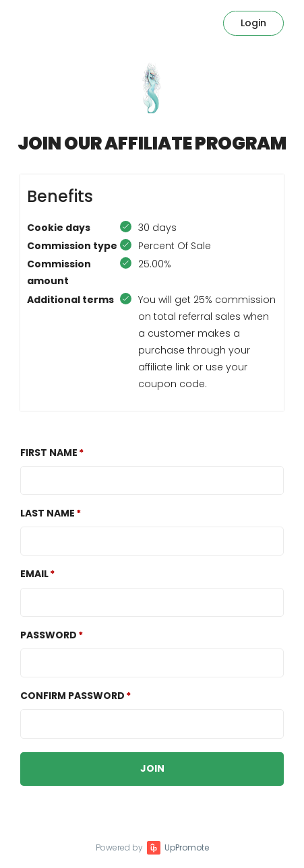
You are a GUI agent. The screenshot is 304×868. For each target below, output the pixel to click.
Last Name (48, 513)
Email (34, 574)
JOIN (152, 768)
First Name (49, 453)
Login (253, 23)
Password (49, 635)
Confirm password (72, 696)
